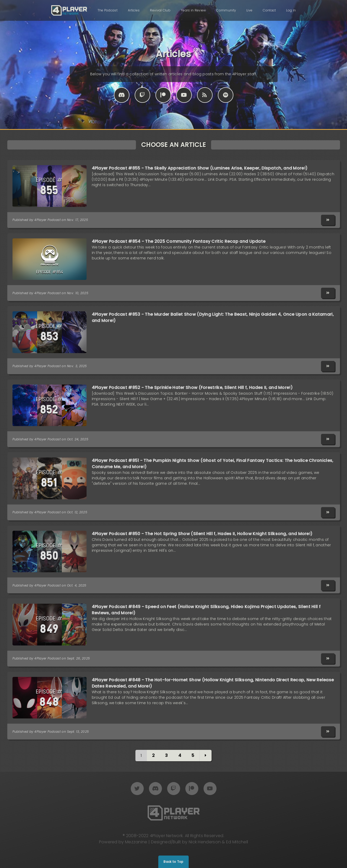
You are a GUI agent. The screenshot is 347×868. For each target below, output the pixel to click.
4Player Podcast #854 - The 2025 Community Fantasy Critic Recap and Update (179, 241)
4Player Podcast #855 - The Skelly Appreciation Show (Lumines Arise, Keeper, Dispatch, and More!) (200, 168)
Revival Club (160, 10)
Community (226, 10)
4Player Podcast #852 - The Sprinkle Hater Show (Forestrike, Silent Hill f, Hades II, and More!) (192, 388)
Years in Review (194, 10)
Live (249, 10)
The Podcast (107, 10)
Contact (269, 10)
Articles (134, 10)
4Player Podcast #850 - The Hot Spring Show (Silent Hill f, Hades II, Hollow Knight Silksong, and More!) (202, 534)
